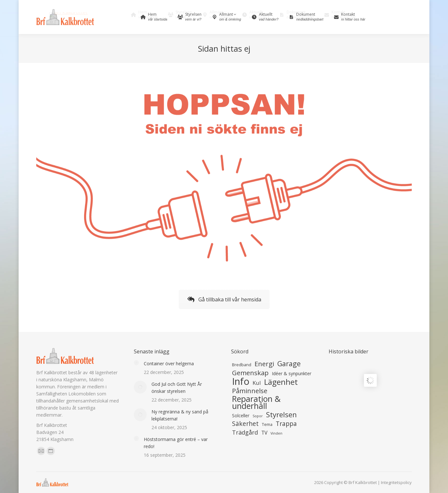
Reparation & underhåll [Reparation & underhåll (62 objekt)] (256, 402)
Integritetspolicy (396, 482)
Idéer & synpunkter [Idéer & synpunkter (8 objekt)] (292, 373)
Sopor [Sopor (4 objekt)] (258, 416)
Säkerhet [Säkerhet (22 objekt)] (245, 424)
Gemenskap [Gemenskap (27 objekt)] (250, 373)
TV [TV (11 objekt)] (264, 433)
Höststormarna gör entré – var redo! (176, 443)
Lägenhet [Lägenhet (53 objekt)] (281, 382)
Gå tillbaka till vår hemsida (224, 299)
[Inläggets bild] (136, 363)
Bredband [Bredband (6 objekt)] (242, 365)
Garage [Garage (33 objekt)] (289, 364)
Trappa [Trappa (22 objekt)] (286, 424)
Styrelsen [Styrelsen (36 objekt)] (281, 414)
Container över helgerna (169, 363)
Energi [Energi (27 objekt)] (264, 364)
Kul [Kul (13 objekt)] (257, 383)
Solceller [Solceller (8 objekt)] (241, 415)
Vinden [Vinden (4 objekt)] (276, 433)
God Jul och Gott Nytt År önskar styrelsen (177, 388)
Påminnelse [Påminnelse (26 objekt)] (250, 391)
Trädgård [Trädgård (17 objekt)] (245, 432)
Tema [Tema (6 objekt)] (267, 424)
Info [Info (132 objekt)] (241, 381)
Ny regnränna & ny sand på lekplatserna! (180, 415)
